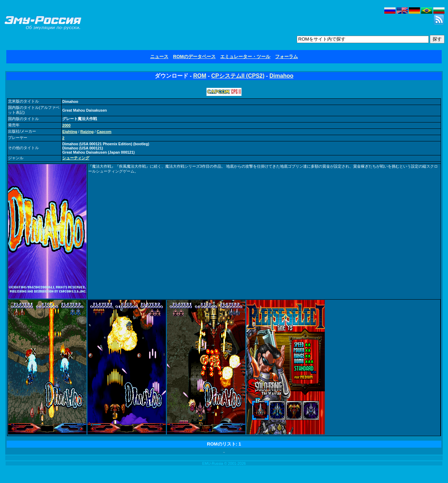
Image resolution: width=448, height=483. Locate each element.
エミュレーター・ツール (245, 57)
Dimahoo (281, 76)
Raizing (87, 132)
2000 (66, 125)
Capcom (104, 132)
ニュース (159, 57)
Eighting (70, 132)
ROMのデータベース (194, 57)
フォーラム (286, 57)
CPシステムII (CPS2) (238, 76)
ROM (200, 76)
